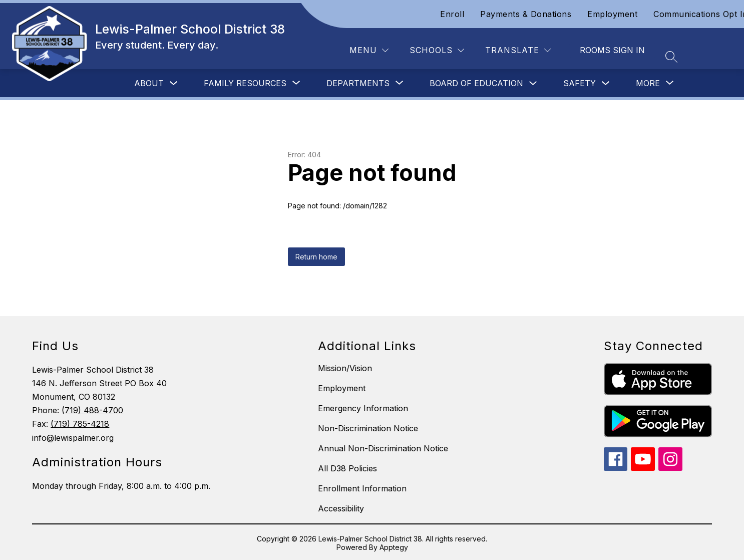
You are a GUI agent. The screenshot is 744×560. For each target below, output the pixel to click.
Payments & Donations (526, 14)
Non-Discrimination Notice (368, 428)
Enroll (452, 14)
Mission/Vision (345, 368)
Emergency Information (363, 408)
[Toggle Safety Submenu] (606, 83)
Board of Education (476, 83)
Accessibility (341, 508)
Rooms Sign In (612, 50)
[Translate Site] (518, 50)
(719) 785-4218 (80, 424)
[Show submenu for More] (648, 83)
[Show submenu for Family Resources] (245, 83)
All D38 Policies (347, 468)
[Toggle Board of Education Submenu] (533, 83)
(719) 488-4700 (92, 410)
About (149, 83)
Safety (580, 83)
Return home (316, 257)
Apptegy (394, 547)
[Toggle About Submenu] (174, 83)
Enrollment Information (362, 488)
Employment (612, 14)
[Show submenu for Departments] (358, 83)
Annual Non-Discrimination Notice (383, 448)
